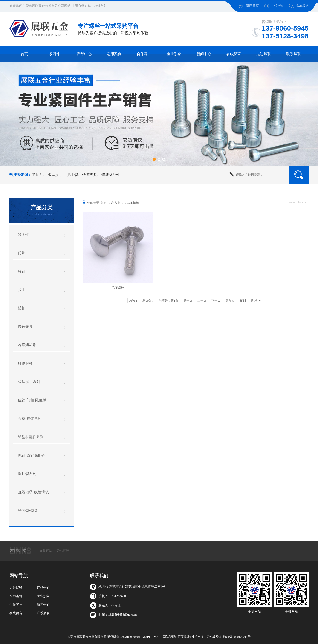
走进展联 (264, 54)
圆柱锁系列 (27, 474)
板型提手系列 (29, 382)
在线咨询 (277, 6)
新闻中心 (204, 54)
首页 (24, 54)
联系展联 (294, 54)
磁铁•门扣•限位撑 (32, 400)
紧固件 (54, 54)
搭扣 (22, 308)
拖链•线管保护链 (32, 455)
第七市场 (63, 551)
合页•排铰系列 (30, 418)
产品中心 (84, 54)
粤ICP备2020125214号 (236, 637)
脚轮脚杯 (25, 363)
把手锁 (72, 175)
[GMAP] (156, 637)
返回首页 (252, 6)
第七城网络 (214, 637)
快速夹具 (90, 175)
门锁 (22, 253)
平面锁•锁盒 (28, 510)
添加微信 (302, 6)
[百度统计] (184, 637)
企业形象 (174, 54)
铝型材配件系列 (31, 437)
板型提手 (55, 175)
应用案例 (16, 596)
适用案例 (114, 54)
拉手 (22, 290)
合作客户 (144, 54)
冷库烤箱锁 (27, 345)
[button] (154, 159)
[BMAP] (145, 637)
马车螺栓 (133, 203)
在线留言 (234, 54)
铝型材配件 (111, 175)
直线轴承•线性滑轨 (33, 492)
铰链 (22, 271)
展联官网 (46, 551)
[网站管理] (169, 637)
